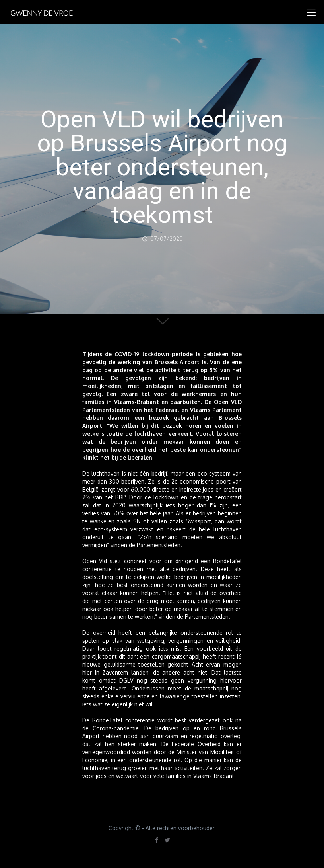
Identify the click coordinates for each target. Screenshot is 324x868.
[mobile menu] (311, 12)
